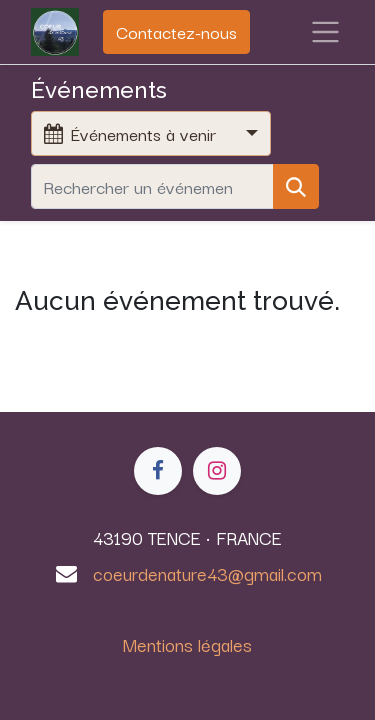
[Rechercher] (296, 186)
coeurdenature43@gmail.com (207, 573)
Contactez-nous (176, 31)
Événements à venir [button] (132, 133)
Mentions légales (187, 644)
